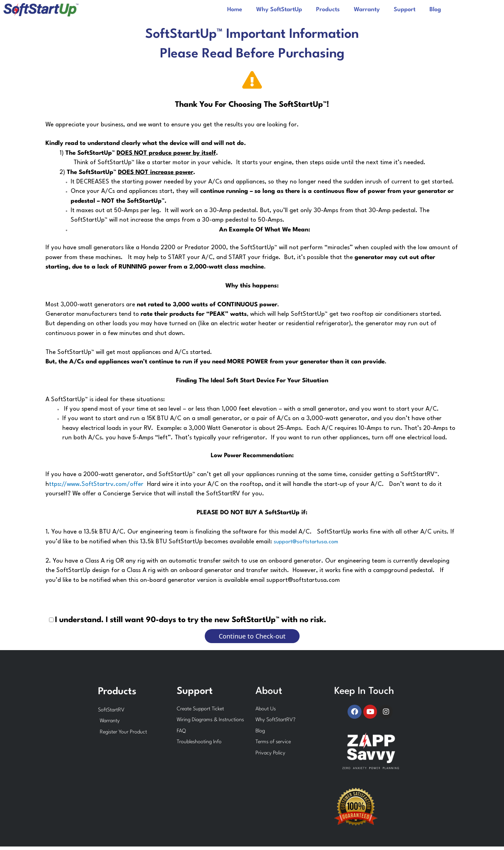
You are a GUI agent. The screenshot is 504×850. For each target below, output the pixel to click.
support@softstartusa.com (306, 542)
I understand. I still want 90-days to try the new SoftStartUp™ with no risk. (191, 620)
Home (235, 10)
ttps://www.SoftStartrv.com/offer (96, 484)
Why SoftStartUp (279, 10)
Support (405, 10)
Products (328, 10)
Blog (435, 10)
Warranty (367, 10)
